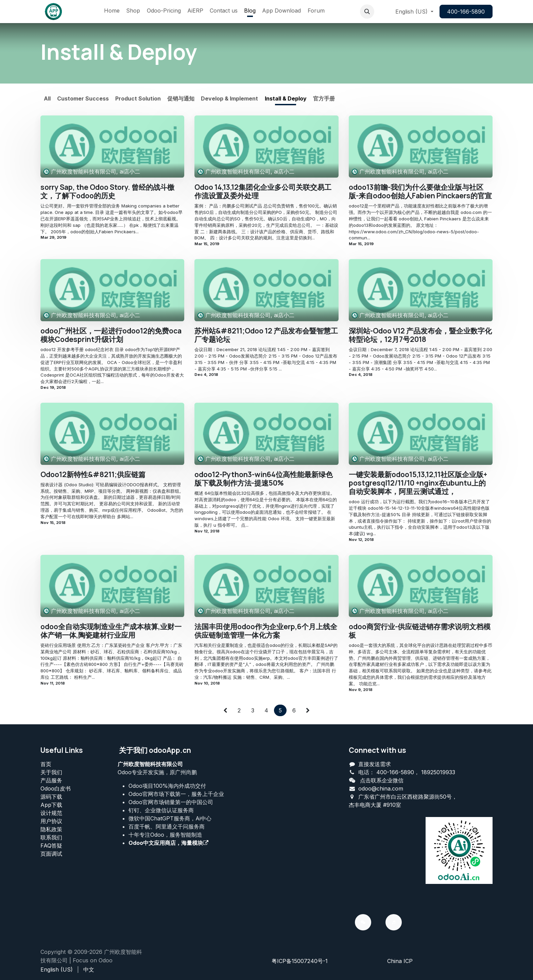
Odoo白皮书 (56, 788)
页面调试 (51, 854)
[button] (367, 12)
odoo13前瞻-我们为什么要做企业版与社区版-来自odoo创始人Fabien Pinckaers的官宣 (420, 192)
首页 (46, 764)
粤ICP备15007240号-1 (300, 961)
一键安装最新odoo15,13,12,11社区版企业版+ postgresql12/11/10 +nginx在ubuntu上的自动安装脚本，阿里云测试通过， (418, 483)
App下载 (51, 805)
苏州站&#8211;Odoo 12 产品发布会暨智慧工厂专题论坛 (266, 335)
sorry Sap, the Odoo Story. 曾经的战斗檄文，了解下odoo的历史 (107, 192)
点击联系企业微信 (382, 780)
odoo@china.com (381, 788)
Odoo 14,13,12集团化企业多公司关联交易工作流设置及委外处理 (263, 192)
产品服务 (51, 780)
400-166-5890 (466, 12)
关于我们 (51, 772)
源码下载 (51, 797)
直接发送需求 (375, 764)
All (47, 98)
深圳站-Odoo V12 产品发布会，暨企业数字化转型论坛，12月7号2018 (420, 335)
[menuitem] (112, 11)
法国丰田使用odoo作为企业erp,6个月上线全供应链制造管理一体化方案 (266, 631)
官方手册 (324, 98)
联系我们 (51, 837)
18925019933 (438, 772)
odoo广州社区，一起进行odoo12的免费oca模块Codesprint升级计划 (111, 335)
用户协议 (51, 821)
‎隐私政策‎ (51, 829)
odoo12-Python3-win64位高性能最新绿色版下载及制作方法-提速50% (264, 479)
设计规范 (51, 813)
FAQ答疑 (51, 846)
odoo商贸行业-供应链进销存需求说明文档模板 (420, 631)
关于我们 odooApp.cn (155, 750)
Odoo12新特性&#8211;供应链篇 (93, 475)
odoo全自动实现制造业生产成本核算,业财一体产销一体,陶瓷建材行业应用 (111, 631)
